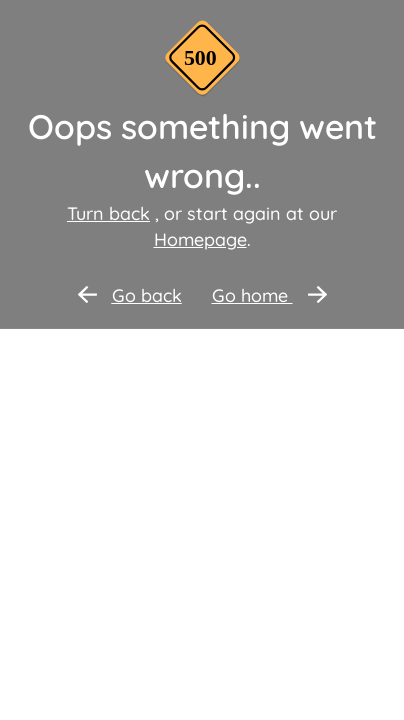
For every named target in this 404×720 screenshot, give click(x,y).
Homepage (200, 239)
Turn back (108, 213)
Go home (269, 295)
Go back (130, 295)
